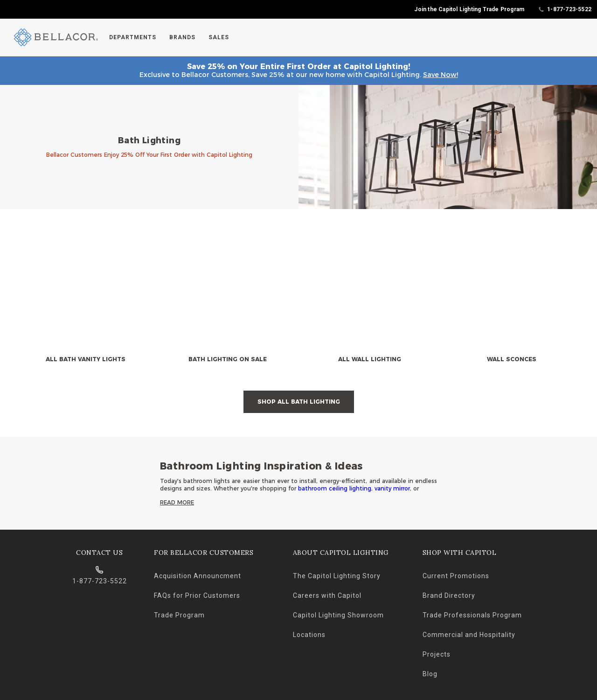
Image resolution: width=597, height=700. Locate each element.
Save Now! (441, 75)
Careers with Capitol (327, 595)
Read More (177, 502)
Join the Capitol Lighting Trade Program (469, 9)
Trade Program (179, 615)
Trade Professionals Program (472, 615)
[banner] (298, 147)
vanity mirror (392, 488)
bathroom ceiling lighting (335, 488)
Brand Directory (449, 595)
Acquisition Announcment (198, 576)
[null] (86, 301)
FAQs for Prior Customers (197, 595)
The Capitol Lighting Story (337, 576)
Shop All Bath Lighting (299, 402)
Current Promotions (456, 576)
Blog (430, 674)
